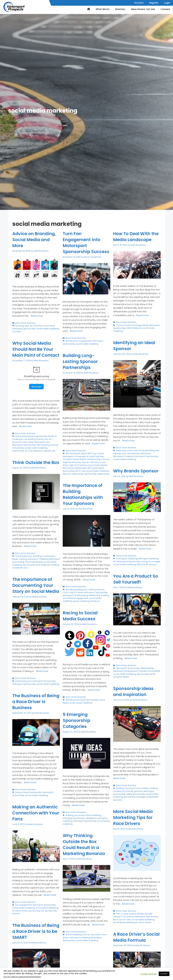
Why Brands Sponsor (136, 471)
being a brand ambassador (29, 792)
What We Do (103, 9)
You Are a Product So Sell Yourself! (136, 579)
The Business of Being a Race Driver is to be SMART (36, 931)
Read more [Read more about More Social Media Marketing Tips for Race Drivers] (128, 904)
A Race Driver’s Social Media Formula (136, 937)
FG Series (79, 592)
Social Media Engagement (75, 598)
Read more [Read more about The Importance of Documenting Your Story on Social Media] (42, 671)
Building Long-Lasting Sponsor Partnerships (80, 362)
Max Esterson (133, 454)
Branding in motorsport (44, 556)
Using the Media (121, 677)
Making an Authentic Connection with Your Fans (36, 813)
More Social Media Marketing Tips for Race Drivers (133, 818)
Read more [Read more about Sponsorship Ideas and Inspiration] (119, 778)
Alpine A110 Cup (89, 454)
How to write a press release (130, 914)
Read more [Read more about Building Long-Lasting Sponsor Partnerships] (99, 444)
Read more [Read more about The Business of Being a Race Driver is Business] (30, 782)
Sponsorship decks (146, 674)
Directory (120, 9)
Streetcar (95, 601)
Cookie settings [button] (148, 974)
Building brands (35, 439)
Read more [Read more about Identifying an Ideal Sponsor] (128, 441)
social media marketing (48, 329)
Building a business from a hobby (132, 788)
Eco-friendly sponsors (132, 791)
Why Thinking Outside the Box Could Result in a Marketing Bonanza (84, 845)
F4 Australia (80, 457)
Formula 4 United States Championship (82, 459)
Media (145, 325)
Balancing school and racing (130, 451)
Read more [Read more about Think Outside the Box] (30, 546)
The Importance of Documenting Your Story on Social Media (36, 585)
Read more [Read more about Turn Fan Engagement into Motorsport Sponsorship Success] (76, 331)
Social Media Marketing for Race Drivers (132, 922)
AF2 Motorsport (73, 454)
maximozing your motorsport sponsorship (35, 681)
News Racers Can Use (143, 9)
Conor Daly (68, 592)
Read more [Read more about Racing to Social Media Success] (94, 690)
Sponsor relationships (73, 474)
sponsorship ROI (36, 911)
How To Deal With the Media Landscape (136, 237)
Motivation (146, 454)
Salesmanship (147, 668)
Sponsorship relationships (97, 474)
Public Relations (134, 328)
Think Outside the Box (36, 463)
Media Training (19, 559)
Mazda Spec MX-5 (84, 468)
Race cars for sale (122, 920)
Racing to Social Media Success (80, 616)
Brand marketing (74, 935)
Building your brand (75, 815)
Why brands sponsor (147, 565)
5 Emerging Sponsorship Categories (76, 721)
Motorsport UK (69, 595)
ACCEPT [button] (164, 974)
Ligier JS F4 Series (77, 465)
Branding (20, 326)
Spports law (50, 451)
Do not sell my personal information (22, 977)
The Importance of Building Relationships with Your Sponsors (83, 494)
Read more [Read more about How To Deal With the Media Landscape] (142, 315)
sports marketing (81, 601)
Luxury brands (93, 465)
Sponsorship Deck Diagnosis (37, 565)
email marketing (93, 815)
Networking (82, 595)
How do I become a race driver (40, 326)
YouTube (16, 332)
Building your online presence (90, 590)
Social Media (154, 671)
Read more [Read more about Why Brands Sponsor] (145, 549)
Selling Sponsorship (135, 794)
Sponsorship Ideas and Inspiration (133, 692)
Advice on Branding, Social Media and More (34, 240)
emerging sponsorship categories (79, 818)
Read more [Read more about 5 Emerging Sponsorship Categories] (78, 805)
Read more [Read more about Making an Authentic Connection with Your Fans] (50, 895)
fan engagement (84, 341)
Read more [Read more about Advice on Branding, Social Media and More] (37, 316)
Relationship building (99, 595)
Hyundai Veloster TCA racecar (133, 915)
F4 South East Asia (95, 457)
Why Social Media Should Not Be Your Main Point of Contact (36, 349)
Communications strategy (129, 325)
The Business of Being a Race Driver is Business (36, 702)
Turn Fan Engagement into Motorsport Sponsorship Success (86, 243)
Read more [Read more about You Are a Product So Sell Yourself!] (131, 658)
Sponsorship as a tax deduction (28, 451)
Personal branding (34, 562)
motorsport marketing (38, 559)
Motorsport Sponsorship (24, 329)
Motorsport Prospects (124, 456)
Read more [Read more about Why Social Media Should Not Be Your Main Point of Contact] (25, 426)
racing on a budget (151, 562)
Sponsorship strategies (135, 797)
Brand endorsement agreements (31, 436)
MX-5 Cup (80, 471)
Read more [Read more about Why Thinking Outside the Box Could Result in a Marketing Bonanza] (98, 925)
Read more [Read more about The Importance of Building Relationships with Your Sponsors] (89, 580)
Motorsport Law (42, 442)
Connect (165, 9)
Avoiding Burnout (24, 556)
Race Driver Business (25, 323)
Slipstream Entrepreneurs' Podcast (130, 671)
